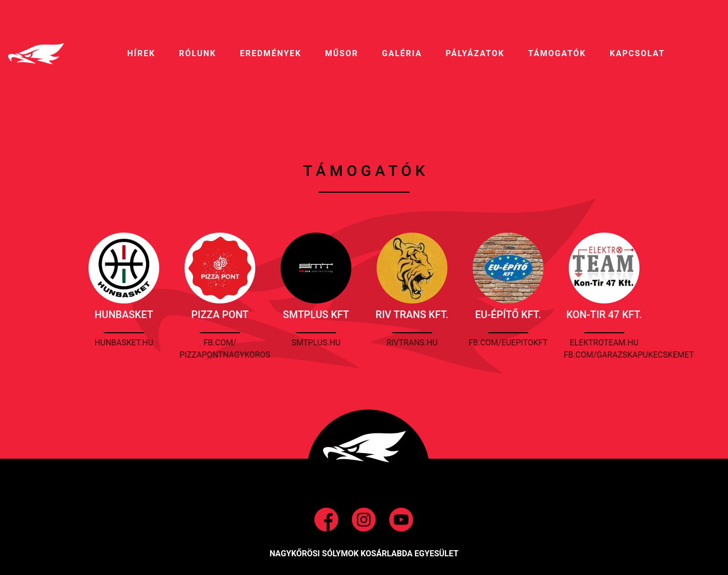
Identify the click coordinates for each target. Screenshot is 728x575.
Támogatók (557, 53)
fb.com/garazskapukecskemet (629, 355)
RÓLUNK (198, 53)
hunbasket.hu (124, 343)
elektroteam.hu (604, 343)
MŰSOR (342, 53)
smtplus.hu (316, 343)
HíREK (141, 53)
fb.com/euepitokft (508, 343)
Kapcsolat (637, 53)
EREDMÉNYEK (270, 53)
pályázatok (475, 53)
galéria (402, 53)
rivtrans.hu (412, 343)
